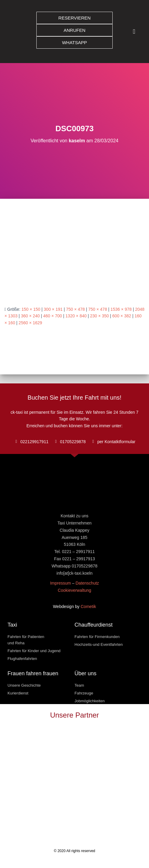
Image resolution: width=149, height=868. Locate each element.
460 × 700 (53, 316)
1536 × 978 (121, 309)
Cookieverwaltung (74, 590)
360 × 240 (30, 316)
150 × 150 (31, 309)
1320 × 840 (76, 316)
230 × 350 (100, 316)
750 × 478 (76, 309)
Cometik (88, 606)
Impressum (61, 583)
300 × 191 (53, 309)
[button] (134, 32)
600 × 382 (122, 316)
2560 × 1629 (30, 323)
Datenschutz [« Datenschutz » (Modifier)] (87, 583)
